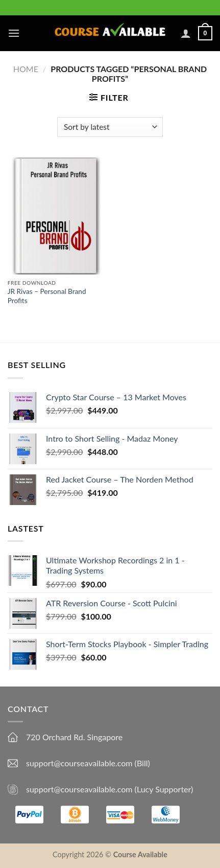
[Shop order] (110, 127)
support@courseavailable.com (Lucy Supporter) (109, 789)
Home (26, 69)
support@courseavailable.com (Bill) (88, 763)
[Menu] (14, 33)
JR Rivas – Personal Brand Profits (47, 296)
